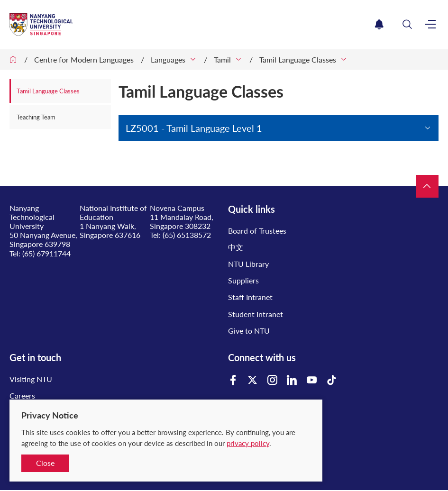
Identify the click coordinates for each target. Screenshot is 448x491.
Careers (22, 396)
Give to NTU (249, 331)
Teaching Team (36, 117)
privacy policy (248, 443)
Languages (168, 59)
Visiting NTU (31, 379)
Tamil (222, 59)
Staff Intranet (250, 297)
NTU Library (248, 264)
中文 (236, 247)
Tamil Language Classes (298, 59)
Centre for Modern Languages (84, 59)
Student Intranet (256, 314)
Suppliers (243, 280)
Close (45, 463)
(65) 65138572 (187, 235)
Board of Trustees (257, 231)
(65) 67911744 (46, 253)
